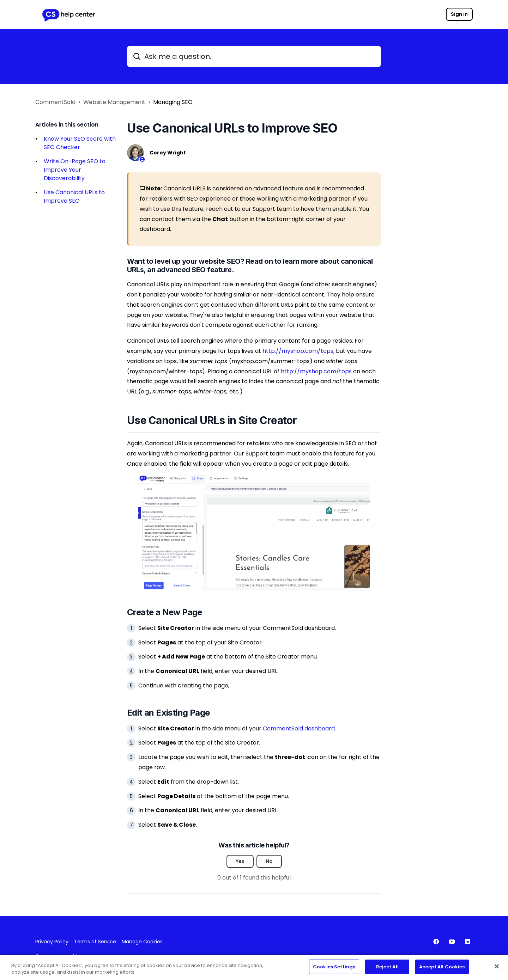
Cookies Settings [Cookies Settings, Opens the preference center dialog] (334, 970)
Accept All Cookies (442, 970)
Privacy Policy (52, 942)
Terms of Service (95, 942)
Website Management (114, 102)
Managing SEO (173, 102)
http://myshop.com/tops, (298, 351)
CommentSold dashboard (299, 728)
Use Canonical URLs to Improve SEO (74, 197)
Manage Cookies (142, 942)
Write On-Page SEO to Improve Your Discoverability (75, 170)
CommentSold (55, 102)
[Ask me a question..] (254, 56)
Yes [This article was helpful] (240, 861)
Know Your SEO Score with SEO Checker (80, 143)
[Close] (497, 969)
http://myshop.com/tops (316, 371)
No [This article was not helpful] (269, 861)
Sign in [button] (459, 14)
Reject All (387, 970)
